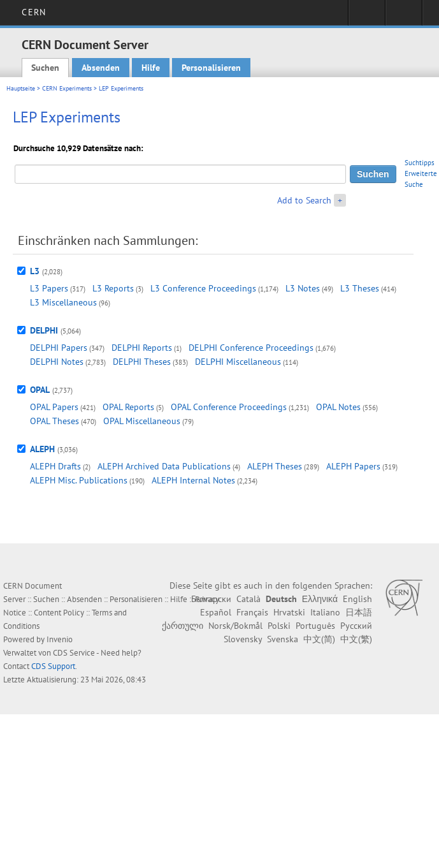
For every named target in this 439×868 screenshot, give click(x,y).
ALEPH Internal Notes (193, 480)
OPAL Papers (54, 407)
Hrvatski (289, 612)
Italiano (325, 612)
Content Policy (59, 613)
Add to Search (304, 200)
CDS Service (74, 653)
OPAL (40, 390)
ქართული (183, 626)
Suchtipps (420, 163)
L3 (35, 271)
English (357, 599)
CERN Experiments (67, 88)
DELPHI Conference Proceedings (251, 348)
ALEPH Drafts (55, 466)
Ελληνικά (320, 599)
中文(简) (319, 639)
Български (211, 599)
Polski (279, 626)
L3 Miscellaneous (63, 302)
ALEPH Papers (353, 466)
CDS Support (53, 666)
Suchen (45, 68)
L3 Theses (360, 288)
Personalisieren (211, 68)
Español (216, 612)
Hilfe (151, 68)
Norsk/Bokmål (235, 626)
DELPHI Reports (142, 348)
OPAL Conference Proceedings (229, 407)
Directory (404, 17)
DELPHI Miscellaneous (238, 362)
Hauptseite (21, 88)
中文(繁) (356, 639)
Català (248, 599)
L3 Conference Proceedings (203, 288)
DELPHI (44, 330)
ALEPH (42, 449)
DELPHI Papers (59, 348)
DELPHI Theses (142, 362)
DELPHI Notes (57, 362)
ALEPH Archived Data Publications (164, 466)
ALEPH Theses (275, 466)
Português (315, 626)
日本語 (359, 612)
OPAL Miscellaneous (142, 421)
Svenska (283, 639)
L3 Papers (49, 288)
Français (252, 612)
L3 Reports (113, 288)
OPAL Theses (54, 421)
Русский (356, 626)
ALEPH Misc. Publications (79, 480)
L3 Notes (303, 288)
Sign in (367, 17)
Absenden (101, 68)
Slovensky (243, 639)
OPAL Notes (338, 407)
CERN (33, 12)
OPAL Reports (128, 407)
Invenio (60, 639)
